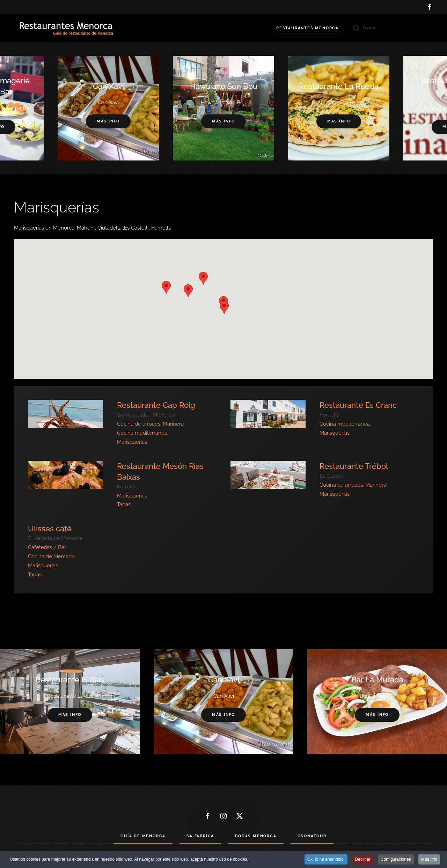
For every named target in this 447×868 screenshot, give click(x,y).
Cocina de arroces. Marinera (150, 424)
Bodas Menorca (256, 836)
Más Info (429, 860)
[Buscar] (391, 28)
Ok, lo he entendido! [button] (326, 860)
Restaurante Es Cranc (358, 405)
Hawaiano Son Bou (224, 86)
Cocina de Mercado (51, 556)
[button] (203, 278)
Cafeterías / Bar (47, 547)
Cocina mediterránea (142, 433)
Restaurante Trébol (354, 466)
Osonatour (312, 836)
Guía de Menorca (143, 836)
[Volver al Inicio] (66, 28)
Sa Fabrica (200, 836)
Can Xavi (108, 86)
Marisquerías (132, 442)
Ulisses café (50, 529)
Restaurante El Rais (70, 680)
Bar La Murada (377, 680)
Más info (223, 122)
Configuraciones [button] (396, 860)
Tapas (124, 504)
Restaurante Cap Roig (156, 405)
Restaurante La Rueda (339, 86)
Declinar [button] (363, 860)
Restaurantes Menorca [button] (307, 28)
